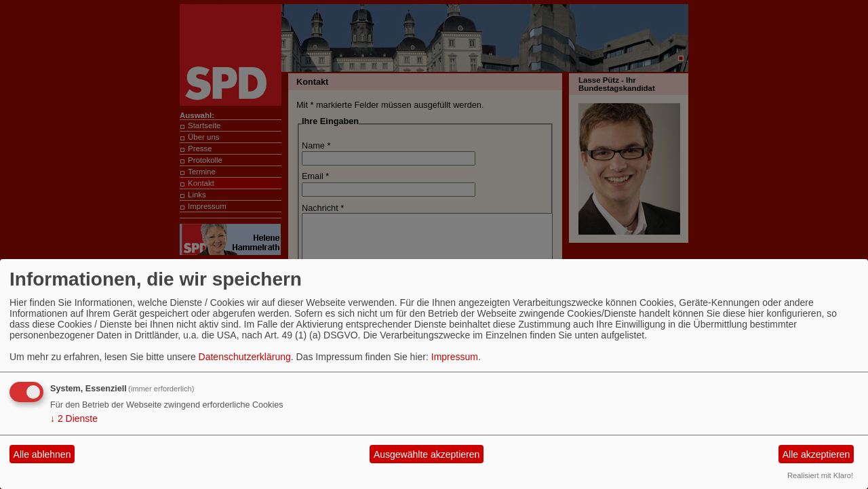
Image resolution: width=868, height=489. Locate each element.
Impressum (455, 357)
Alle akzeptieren (816, 454)
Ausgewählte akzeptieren (427, 454)
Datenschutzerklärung (245, 357)
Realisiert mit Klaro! (820, 475)
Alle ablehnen (42, 454)
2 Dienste (74, 418)
